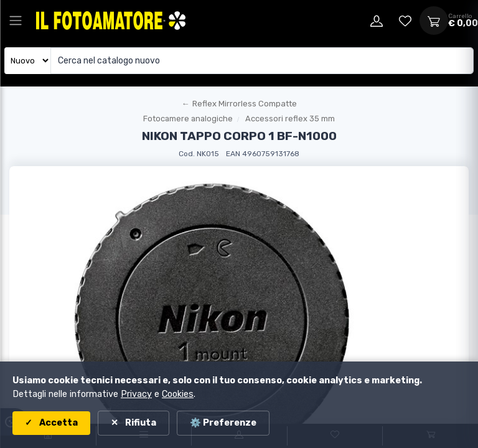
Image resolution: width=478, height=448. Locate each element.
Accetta (58, 423)
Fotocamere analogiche (188, 119)
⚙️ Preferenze (223, 423)
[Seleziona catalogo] (28, 61)
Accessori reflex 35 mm (290, 119)
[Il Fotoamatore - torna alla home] (111, 20)
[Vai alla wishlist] (405, 21)
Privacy (136, 394)
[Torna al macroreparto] (239, 104)
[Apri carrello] (434, 21)
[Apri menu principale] (16, 21)
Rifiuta (140, 423)
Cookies (178, 394)
